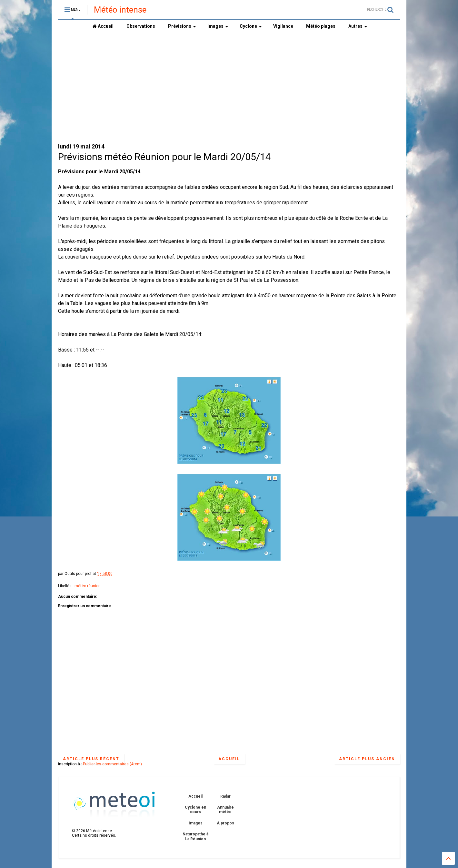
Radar (225, 796)
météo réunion (88, 586)
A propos (225, 823)
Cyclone (251, 26)
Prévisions (182, 26)
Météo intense (120, 10)
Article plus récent (91, 759)
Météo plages (321, 26)
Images (218, 26)
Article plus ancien (367, 759)
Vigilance (283, 26)
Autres (358, 26)
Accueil (103, 26)
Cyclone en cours (195, 810)
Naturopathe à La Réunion (195, 836)
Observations (141, 26)
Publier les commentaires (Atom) (112, 764)
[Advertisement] (229, 87)
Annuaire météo (225, 810)
